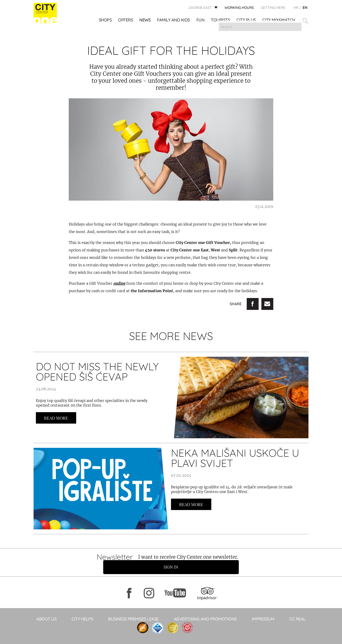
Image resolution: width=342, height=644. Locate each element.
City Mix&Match (279, 21)
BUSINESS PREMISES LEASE (133, 610)
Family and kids (174, 21)
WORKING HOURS (239, 8)
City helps (82, 610)
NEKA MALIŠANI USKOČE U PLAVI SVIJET (235, 458)
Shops (106, 21)
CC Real (298, 610)
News (145, 21)
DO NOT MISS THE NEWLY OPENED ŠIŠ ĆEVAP (97, 372)
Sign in (249, 558)
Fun (201, 21)
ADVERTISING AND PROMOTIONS (205, 610)
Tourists (221, 21)
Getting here (273, 8)
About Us (46, 610)
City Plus (247, 21)
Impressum (263, 610)
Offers (126, 21)
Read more (56, 418)
